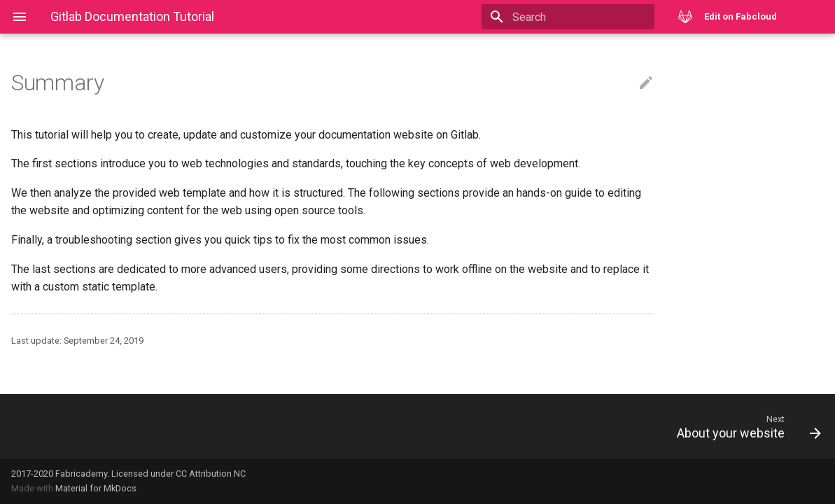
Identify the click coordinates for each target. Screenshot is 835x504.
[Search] (573, 17)
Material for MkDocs (96, 488)
